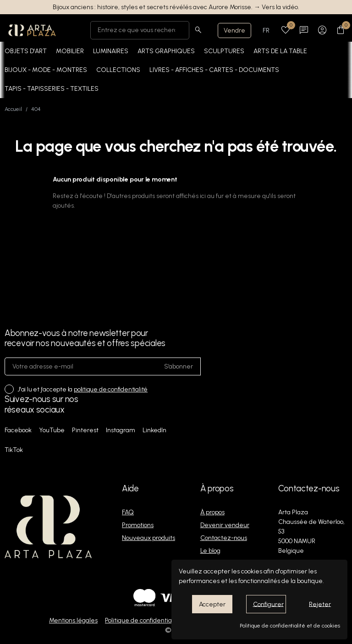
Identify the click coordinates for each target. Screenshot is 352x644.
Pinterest (85, 430)
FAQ (128, 512)
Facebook (18, 430)
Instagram (121, 430)
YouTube (52, 430)
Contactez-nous (224, 538)
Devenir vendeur (225, 525)
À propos (212, 512)
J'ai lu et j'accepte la (82, 389)
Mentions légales (73, 620)
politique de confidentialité (111, 389)
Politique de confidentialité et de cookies (290, 626)
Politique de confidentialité (143, 620)
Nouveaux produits (148, 538)
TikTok (14, 450)
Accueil (13, 109)
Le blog (210, 551)
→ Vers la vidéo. (277, 7)
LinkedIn (154, 430)
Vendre (234, 30)
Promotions (138, 525)
